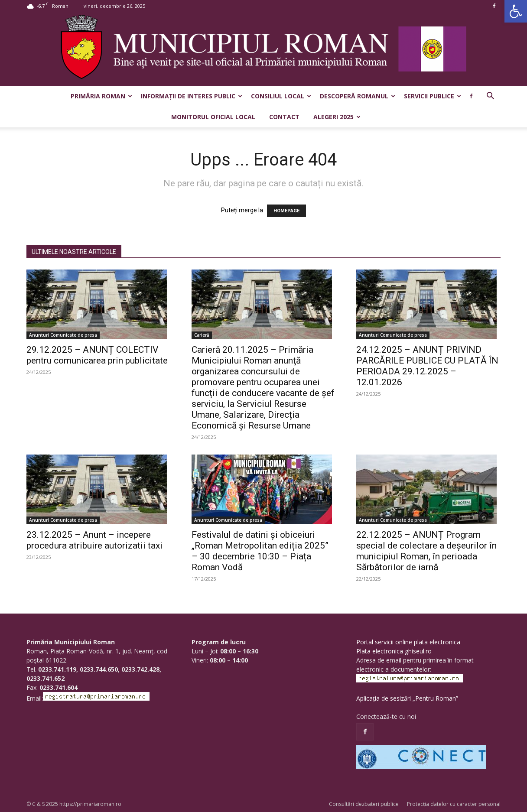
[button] (516, 11)
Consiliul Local (281, 96)
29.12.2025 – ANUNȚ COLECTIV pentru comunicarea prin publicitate (97, 355)
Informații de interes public (192, 96)
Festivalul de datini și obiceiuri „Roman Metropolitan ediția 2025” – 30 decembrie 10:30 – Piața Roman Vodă (260, 551)
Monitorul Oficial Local (213, 117)
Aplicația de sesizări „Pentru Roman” (407, 698)
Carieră (202, 335)
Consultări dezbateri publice (364, 804)
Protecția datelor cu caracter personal (454, 804)
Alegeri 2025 (337, 117)
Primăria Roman (101, 96)
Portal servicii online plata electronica (408, 642)
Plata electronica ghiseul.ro (394, 651)
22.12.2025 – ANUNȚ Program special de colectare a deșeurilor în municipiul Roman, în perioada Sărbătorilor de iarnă (426, 551)
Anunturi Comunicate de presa (63, 335)
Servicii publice (433, 96)
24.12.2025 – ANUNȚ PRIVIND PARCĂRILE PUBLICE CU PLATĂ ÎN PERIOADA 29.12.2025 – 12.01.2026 (427, 366)
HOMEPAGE (286, 211)
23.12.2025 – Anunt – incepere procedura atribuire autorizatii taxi (94, 540)
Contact (284, 117)
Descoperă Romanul (358, 96)
